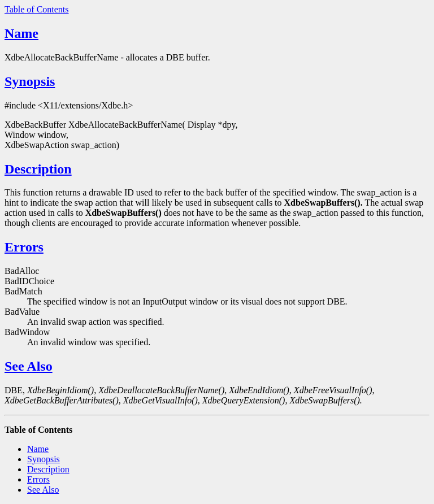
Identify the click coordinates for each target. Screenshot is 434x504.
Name (21, 33)
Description (38, 169)
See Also (29, 366)
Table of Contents (37, 9)
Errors (24, 247)
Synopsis (30, 81)
